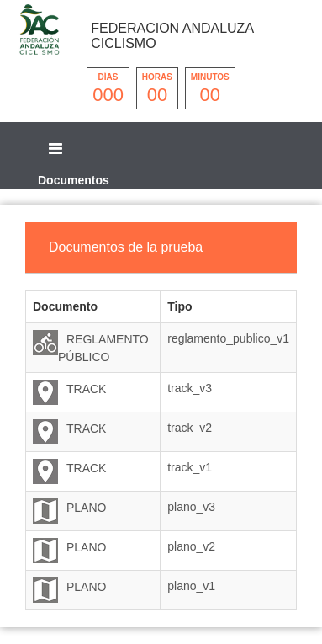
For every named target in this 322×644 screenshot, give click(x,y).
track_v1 (190, 467)
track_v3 (190, 388)
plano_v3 (191, 507)
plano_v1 (191, 586)
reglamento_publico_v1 (228, 338)
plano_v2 (191, 546)
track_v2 (190, 428)
